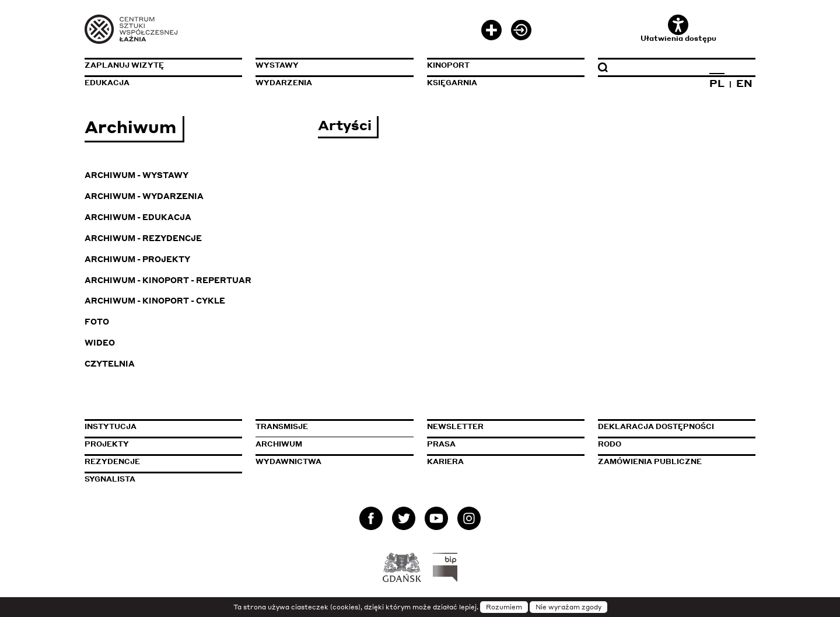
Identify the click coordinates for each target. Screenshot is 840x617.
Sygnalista (110, 479)
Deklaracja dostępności (656, 426)
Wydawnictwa (288, 461)
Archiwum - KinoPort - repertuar (168, 280)
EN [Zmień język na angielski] (744, 83)
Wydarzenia (284, 83)
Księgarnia (452, 83)
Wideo (100, 342)
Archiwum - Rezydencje (143, 238)
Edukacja (107, 83)
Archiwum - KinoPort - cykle (155, 300)
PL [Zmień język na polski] (717, 83)
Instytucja (111, 426)
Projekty (107, 444)
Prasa (441, 444)
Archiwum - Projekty (137, 259)
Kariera (445, 461)
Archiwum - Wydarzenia (144, 196)
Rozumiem (504, 607)
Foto (97, 321)
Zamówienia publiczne (677, 461)
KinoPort (448, 65)
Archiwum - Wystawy (136, 175)
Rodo (610, 444)
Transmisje (334, 426)
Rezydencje (112, 461)
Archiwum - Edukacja (138, 217)
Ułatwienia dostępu (678, 29)
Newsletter (455, 426)
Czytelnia (110, 363)
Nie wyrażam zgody (568, 607)
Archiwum (279, 444)
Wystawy (277, 65)
